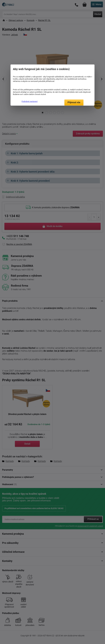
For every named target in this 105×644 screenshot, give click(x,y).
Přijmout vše (74, 102)
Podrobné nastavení (30, 101)
